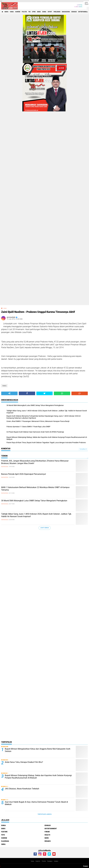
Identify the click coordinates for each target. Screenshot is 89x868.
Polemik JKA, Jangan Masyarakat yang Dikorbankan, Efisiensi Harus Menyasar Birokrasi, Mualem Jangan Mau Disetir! (35, 462)
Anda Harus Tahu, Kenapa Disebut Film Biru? (24, 762)
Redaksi (50, 861)
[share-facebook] (27, 393)
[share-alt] (9, 393)
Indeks (56, 861)
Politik (44, 861)
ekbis (39, 12)
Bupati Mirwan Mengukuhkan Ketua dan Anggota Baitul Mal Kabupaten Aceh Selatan (38, 750)
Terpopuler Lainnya (45, 814)
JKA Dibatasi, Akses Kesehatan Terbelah (22, 789)
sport (50, 12)
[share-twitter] (45, 393)
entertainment (51, 829)
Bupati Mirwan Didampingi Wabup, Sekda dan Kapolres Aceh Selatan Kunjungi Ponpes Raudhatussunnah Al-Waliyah (38, 777)
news (6, 12)
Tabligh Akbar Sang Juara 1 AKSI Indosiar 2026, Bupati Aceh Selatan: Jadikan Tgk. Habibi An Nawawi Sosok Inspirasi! (36, 515)
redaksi (48, 841)
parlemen (57, 12)
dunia (44, 12)
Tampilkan (83, 449)
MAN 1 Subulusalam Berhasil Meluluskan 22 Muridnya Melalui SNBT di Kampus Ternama (35, 489)
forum (47, 832)
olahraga (5, 841)
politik (24, 12)
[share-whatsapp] (62, 393)
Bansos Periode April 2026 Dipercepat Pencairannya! (24, 474)
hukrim (18, 12)
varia (12, 12)
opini (34, 12)
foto (3, 835)
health (47, 835)
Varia (32, 861)
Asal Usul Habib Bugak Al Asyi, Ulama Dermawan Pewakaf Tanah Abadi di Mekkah (36, 803)
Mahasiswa (66, 12)
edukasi (74, 12)
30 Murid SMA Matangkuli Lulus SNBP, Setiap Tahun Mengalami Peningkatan (34, 501)
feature (4, 832)
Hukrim (38, 861)
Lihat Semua (45, 528)
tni (29, 12)
